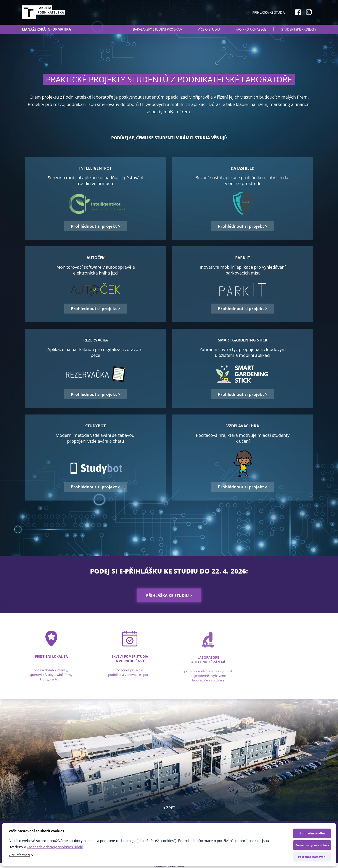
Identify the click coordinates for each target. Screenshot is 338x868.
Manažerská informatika (46, 29)
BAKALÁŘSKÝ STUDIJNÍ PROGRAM (158, 29)
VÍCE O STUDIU (209, 29)
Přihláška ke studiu (269, 12)
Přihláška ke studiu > (169, 595)
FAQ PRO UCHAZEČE (251, 29)
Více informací (19, 855)
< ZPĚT (169, 808)
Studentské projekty (299, 29)
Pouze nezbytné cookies (312, 845)
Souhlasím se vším (312, 833)
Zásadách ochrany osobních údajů (55, 847)
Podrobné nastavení (312, 857)
